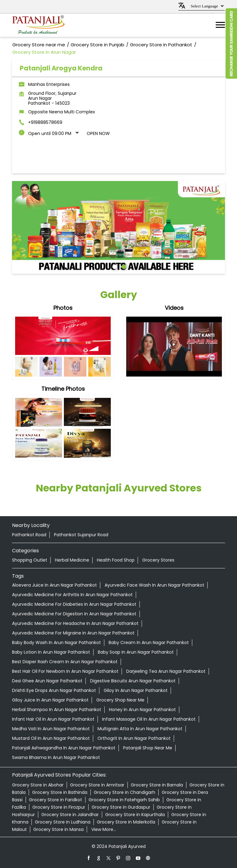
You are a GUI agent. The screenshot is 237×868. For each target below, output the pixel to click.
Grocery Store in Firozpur (59, 807)
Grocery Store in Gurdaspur (121, 807)
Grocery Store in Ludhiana (63, 822)
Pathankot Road (29, 535)
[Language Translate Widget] (206, 6)
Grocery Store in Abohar (38, 785)
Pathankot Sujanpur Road (81, 535)
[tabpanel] (118, 227)
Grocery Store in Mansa (58, 829)
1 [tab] (114, 266)
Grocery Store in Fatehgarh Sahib (124, 800)
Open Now (98, 133)
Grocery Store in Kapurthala (135, 815)
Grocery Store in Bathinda (60, 792)
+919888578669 (45, 122)
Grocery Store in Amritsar (97, 785)
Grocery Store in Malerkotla (126, 822)
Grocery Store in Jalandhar (70, 815)
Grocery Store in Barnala (157, 785)
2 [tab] (123, 266)
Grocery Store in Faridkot (56, 800)
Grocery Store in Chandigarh (125, 792)
